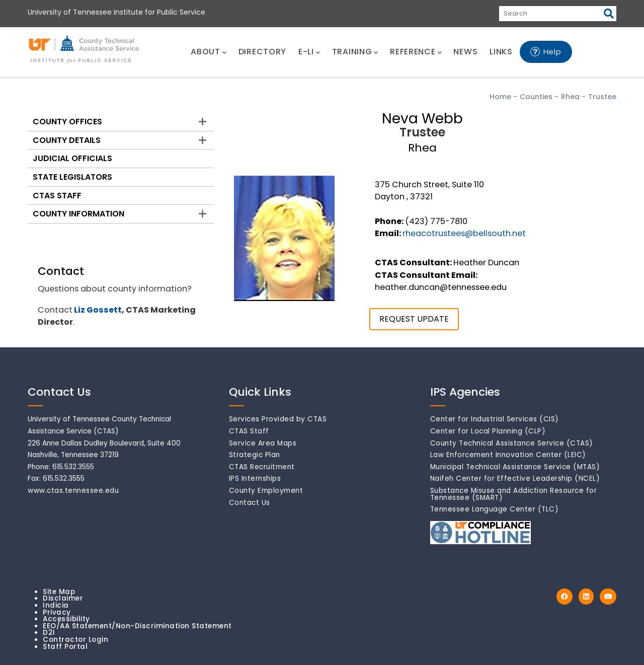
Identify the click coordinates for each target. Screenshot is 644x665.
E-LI (309, 52)
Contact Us (250, 503)
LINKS (501, 52)
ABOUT (208, 52)
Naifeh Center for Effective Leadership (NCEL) (515, 478)
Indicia (56, 605)
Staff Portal (65, 647)
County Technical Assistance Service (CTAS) (512, 443)
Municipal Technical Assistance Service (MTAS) (515, 467)
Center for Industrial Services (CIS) (495, 419)
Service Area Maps (263, 443)
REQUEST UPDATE (414, 319)
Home (500, 97)
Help (552, 52)
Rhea (570, 97)
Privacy (57, 612)
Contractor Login (75, 640)
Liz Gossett (98, 310)
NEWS (465, 52)
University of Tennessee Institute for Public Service (116, 12)
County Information (78, 214)
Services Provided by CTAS (278, 419)
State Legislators (72, 177)
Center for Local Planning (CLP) (488, 431)
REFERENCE (416, 52)
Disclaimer (63, 598)
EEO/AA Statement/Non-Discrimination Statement (137, 626)
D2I (49, 633)
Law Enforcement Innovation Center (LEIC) (508, 455)
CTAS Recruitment (262, 467)
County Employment (266, 491)
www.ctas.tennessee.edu (73, 491)
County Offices (67, 122)
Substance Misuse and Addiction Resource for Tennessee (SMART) (514, 494)
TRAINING (355, 52)
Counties (536, 97)
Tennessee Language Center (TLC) (495, 509)
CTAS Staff (57, 196)
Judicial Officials (72, 158)
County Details (67, 140)
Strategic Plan (255, 455)
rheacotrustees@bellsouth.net (464, 233)
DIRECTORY (262, 52)
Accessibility (66, 619)
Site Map (59, 592)
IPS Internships (255, 478)
